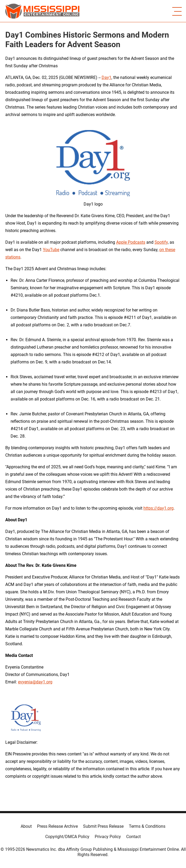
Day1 (106, 77)
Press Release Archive (57, 826)
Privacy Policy (108, 837)
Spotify (161, 242)
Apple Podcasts (131, 242)
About (26, 826)
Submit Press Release (103, 826)
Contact (133, 837)
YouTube (51, 250)
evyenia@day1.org (35, 682)
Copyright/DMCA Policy (67, 837)
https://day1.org (158, 508)
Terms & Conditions (147, 826)
